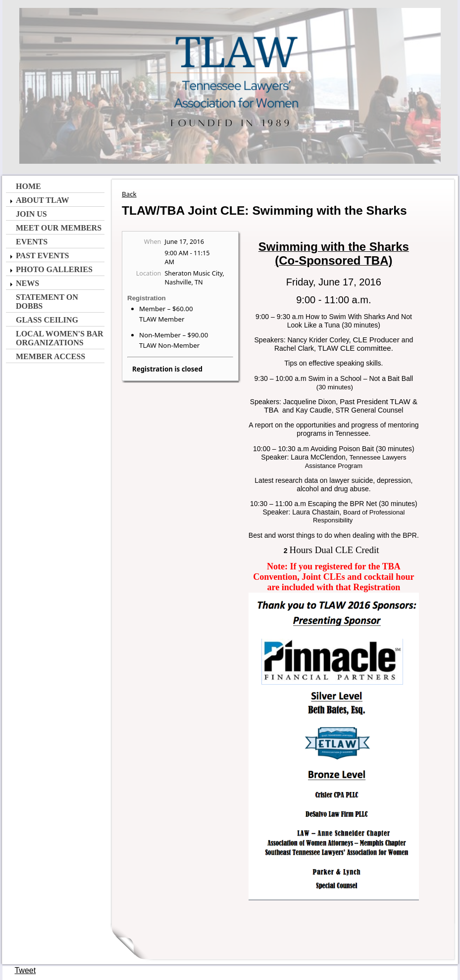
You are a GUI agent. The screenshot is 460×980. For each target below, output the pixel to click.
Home (28, 186)
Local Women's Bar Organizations (60, 338)
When (153, 241)
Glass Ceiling (47, 320)
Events (32, 242)
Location (149, 273)
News (27, 283)
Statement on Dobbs (47, 302)
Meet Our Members (59, 228)
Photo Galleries (54, 269)
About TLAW (42, 200)
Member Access (51, 356)
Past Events (42, 256)
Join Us (31, 214)
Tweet (25, 970)
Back (129, 194)
